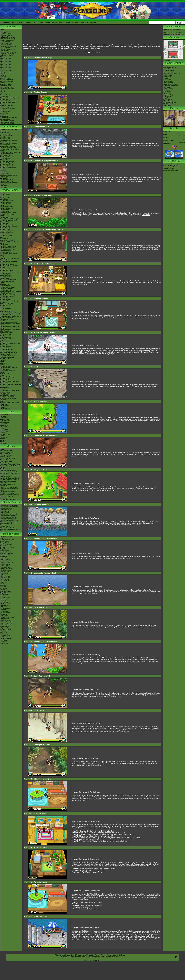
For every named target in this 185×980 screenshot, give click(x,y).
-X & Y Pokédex (5, 42)
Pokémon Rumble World (8, 270)
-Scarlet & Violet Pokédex (8, 52)
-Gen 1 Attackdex (5, 58)
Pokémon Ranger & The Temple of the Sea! (11, 467)
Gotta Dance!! (4, 513)
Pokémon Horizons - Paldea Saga (11, 152)
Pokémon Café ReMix (7, 207)
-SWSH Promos (5, 598)
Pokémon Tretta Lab (6, 289)
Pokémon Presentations (7, 109)
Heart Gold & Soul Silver (8, 312)
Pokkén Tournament (6, 277)
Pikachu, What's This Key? (8, 528)
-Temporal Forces (5, 570)
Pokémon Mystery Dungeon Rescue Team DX (9, 227)
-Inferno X (3, 610)
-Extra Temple (168, 99)
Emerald (3, 340)
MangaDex (4, 416)
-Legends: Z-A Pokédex (7, 54)
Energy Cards (4, 543)
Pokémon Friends (6, 204)
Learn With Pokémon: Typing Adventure (9, 302)
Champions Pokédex (80, 23)
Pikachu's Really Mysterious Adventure (9, 524)
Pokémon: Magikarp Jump (8, 246)
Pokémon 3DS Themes (7, 397)
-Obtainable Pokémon (170, 84)
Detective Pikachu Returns (8, 213)
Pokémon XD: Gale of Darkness (10, 343)
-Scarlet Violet (4, 579)
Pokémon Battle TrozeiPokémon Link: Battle (10, 262)
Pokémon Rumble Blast (7, 296)
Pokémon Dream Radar (7, 287)
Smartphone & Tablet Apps (8, 398)
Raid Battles (4, 546)
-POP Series (4, 602)
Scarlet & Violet (5, 198)
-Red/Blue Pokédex (6, 34)
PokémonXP (4, 99)
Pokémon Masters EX (7, 208)
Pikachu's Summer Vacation (9, 505)
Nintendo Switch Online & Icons (10, 403)
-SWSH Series (5, 581)
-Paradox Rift (4, 573)
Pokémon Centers (6, 96)
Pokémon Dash (5, 345)
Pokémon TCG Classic (7, 547)
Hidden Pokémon (169, 71)
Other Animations (5, 177)
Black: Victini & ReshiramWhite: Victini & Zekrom (10, 476)
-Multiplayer (167, 87)
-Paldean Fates (5, 572)
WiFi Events (167, 105)
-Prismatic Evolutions (7, 563)
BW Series (3, 437)
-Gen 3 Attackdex (5, 61)
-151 (2, 575)
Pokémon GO (4, 205)
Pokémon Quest (5, 252)
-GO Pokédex (4, 51)
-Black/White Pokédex (7, 40)
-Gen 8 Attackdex (5, 69)
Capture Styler (168, 75)
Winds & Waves (5, 195)
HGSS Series (4, 436)
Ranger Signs (168, 80)
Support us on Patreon (92, 960)
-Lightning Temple (169, 95)
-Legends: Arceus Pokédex (8, 49)
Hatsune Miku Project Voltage (9, 101)
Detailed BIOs (4, 419)
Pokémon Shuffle (5, 269)
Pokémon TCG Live (6, 236)
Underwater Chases (170, 102)
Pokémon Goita (5, 406)
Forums (21, 23)
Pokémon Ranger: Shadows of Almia (9, 327)
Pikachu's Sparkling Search (8, 522)
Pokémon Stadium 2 (6, 366)
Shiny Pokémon (5, 158)
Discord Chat (4, 116)
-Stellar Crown (4, 566)
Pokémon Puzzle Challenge (9, 368)
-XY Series (3, 584)
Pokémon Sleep (5, 211)
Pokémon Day (4, 107)
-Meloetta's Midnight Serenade (9, 480)
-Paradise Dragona (6, 625)
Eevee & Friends (5, 526)
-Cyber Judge (4, 634)
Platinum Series (5, 434)
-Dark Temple (168, 96)
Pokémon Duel (5, 278)
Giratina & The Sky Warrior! (9, 470)
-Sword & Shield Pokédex (8, 46)
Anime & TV (11, 127)
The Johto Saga (5, 137)
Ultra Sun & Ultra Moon (7, 240)
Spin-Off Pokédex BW (7, 81)
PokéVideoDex (5, 174)
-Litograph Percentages (171, 86)
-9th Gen (3, 90)
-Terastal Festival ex (6, 622)
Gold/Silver (4, 363)
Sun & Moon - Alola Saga (8, 146)
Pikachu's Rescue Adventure (9, 507)
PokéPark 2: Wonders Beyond (9, 295)
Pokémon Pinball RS (6, 350)
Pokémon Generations (7, 161)
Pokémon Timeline (6, 95)
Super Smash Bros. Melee (8, 371)
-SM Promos (4, 599)
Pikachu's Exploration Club (8, 519)
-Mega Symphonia (6, 613)
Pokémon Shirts (5, 112)
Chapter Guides (5, 421)
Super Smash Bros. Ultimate (9, 254)
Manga (11, 412)
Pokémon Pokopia (6, 202)
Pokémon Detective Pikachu (9, 499)
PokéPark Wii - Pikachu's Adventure (8, 320)
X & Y (2, 257)
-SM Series (4, 582)
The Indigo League (6, 134)
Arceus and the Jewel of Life (9, 472)
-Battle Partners (5, 620)
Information (167, 66)
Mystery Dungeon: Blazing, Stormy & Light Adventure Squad (11, 317)
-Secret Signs (168, 81)
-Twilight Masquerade (7, 569)
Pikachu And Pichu (6, 508)
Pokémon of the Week (7, 89)
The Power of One (6, 454)
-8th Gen (3, 92)
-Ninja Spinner (4, 605)
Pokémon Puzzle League (8, 377)
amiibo (2, 401)
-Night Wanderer (5, 628)
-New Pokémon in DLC (7, 122)
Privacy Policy (100, 955)
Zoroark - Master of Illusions (9, 474)
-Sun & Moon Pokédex (7, 43)
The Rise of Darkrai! (6, 469)
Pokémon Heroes (5, 460)
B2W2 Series (4, 439)
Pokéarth (93, 23)
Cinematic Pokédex (6, 84)
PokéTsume (4, 187)
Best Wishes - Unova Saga (8, 143)
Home (14, 23)
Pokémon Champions (7, 201)
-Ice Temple (167, 93)
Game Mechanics (5, 86)
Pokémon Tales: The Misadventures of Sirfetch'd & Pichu (9, 183)
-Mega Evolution (5, 555)
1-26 (88, 53)
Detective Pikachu (6, 251)
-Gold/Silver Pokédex (7, 36)
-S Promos (3, 642)
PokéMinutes (4, 172)
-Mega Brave (4, 611)
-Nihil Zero (3, 607)
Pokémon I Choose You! (8, 492)
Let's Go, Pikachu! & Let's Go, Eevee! (9, 242)
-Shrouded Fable (5, 567)
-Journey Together (6, 561)
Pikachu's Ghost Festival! (8, 516)
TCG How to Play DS (7, 304)
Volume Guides (5, 422)
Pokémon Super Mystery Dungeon (11, 272)
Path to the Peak (5, 171)
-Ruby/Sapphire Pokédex (8, 37)
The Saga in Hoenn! (6, 139)
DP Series (3, 433)
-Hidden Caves (168, 89)
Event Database (5, 119)
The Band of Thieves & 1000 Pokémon (9, 267)
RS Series (3, 428)
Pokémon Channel (6, 346)
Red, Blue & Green (6, 374)
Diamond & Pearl (5, 308)
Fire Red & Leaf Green (7, 339)
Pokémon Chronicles (6, 154)
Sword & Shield (5, 217)
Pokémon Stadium (6, 383)
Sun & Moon (4, 239)
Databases (11, 27)
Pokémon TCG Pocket (7, 214)
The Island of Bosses (170, 104)
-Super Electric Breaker (7, 623)
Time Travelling (168, 83)
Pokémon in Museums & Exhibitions (8, 103)
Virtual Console (5, 394)
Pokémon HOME (5, 222)
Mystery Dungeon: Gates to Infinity (11, 292)
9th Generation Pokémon (8, 121)
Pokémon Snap (5, 378)
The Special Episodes (7, 155)
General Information (6, 415)
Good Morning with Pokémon (9, 175)
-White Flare (4, 558)
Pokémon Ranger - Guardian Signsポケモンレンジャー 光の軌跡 (174, 32)
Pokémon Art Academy (7, 264)
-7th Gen (3, 93)
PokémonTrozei (5, 354)
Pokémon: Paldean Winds (8, 167)
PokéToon (3, 169)
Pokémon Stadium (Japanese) (9, 381)
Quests (166, 78)
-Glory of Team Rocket (7, 617)
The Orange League (6, 136)
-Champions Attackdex (7, 72)
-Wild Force (4, 632)
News (2, 29)
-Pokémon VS (4, 637)
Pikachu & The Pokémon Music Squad (10, 530)
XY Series (3, 440)
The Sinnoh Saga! (6, 142)
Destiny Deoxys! (5, 463)
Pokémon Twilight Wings (8, 163)
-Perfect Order (4, 550)
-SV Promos (4, 596)
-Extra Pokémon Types (7, 540)
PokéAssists (167, 77)
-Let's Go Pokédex (6, 45)
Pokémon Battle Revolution (8, 322)
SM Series (3, 443)
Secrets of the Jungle (7, 496)
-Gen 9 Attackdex (5, 71)
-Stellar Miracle (5, 626)
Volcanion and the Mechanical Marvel (9, 489)
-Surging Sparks (5, 564)
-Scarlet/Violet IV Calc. (7, 87)
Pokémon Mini (4, 369)
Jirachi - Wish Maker (6, 461)
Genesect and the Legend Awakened (8, 482)
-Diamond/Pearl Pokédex (8, 39)
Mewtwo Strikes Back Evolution (10, 495)
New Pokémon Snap (6, 233)
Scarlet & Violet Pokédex (61, 23)
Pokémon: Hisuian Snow (8, 166)
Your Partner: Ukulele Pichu (172, 74)
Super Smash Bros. (6, 386)
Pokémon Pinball (5, 380)
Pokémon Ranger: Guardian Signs (11, 313)
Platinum (3, 310)
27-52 (96, 53)
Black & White (4, 284)
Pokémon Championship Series (10, 98)
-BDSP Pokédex (5, 48)
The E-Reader (4, 359)
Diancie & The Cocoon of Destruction (8, 485)
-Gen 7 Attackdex (5, 67)
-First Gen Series (5, 591)
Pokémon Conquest (6, 293)
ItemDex (3, 74)
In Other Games (5, 392)
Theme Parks (4, 113)
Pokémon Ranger (5, 351)
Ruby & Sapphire (5, 337)
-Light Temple (168, 98)
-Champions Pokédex (7, 55)
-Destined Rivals (5, 560)
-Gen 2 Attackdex (5, 60)
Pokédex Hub (45, 23)
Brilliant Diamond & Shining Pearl (10, 219)
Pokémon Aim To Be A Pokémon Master (10, 150)
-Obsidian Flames (6, 576)
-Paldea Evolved (5, 578)
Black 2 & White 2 (6, 286)
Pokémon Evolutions (6, 164)
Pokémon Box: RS (6, 348)
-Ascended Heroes (6, 552)
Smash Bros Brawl (6, 334)
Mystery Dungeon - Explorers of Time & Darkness (10, 331)
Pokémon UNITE (5, 210)
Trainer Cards (4, 541)
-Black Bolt (3, 556)
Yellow (2, 375)
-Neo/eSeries (4, 590)
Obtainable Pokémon (170, 69)
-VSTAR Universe (5, 636)
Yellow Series (4, 425)
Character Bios (5, 133)
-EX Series (3, 588)
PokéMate (3, 360)
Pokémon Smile (5, 229)
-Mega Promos (5, 594)
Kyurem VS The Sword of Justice (10, 478)
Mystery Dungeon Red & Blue (9, 353)
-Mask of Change (5, 629)
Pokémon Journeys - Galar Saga (10, 148)
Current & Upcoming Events (9, 118)
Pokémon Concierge (6, 180)
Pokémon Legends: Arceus (8, 220)
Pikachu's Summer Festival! (9, 514)
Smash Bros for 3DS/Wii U (8, 280)
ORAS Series (4, 442)
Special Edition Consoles (8, 395)
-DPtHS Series (5, 587)
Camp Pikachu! (5, 511)
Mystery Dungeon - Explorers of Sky (10, 324)
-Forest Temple (168, 90)
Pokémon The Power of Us (8, 493)
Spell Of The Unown (6, 455)
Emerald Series (5, 431)
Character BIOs (5, 418)
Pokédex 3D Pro (5, 299)
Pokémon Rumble (6, 315)
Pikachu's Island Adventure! (9, 517)
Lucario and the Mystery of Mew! (10, 464)
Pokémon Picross (5, 274)
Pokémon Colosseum (7, 342)
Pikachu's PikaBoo (6, 510)
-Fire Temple (167, 92)
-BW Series (4, 585)
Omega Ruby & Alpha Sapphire (10, 258)
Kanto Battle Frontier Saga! (8, 140)
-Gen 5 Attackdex (5, 64)
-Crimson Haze (5, 631)
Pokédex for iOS (5, 305)
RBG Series (4, 424)
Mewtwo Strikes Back (7, 452)
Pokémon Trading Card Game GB (10, 384)
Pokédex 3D (4, 298)
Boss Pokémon (168, 72)
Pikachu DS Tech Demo (7, 356)
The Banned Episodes (7, 157)
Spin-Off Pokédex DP (7, 80)
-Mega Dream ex (5, 608)
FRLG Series (4, 430)
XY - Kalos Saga (5, 145)
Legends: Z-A (4, 199)
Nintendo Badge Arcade (7, 281)
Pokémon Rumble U (6, 290)
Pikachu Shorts (11, 502)
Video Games (11, 190)
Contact (28, 23)
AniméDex (3, 131)
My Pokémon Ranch (6, 333)
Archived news (5, 31)
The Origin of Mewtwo (7, 451)
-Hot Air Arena (4, 619)
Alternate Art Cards (6, 544)
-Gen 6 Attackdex (5, 66)
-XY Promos (4, 601)
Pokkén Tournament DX (7, 249)
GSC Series (4, 427)
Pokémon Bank (5, 260)
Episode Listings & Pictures (8, 129)
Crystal (2, 365)
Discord (36, 23)
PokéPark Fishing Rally (7, 357)
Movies (11, 446)
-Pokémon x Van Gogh (7, 105)
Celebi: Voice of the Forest (8, 458)
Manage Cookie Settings (116, 955)
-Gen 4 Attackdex (5, 63)
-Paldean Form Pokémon (8, 124)
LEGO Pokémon (5, 110)
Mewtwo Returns (5, 457)
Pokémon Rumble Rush (7, 248)
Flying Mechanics (169, 101)
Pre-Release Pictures (170, 67)
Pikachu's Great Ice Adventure (9, 520)
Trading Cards (11, 534)
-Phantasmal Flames (6, 553)
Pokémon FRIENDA (6, 409)
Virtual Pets (4, 400)
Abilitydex (3, 77)
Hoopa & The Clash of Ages (9, 487)
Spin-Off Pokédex (5, 78)
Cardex (2, 83)
